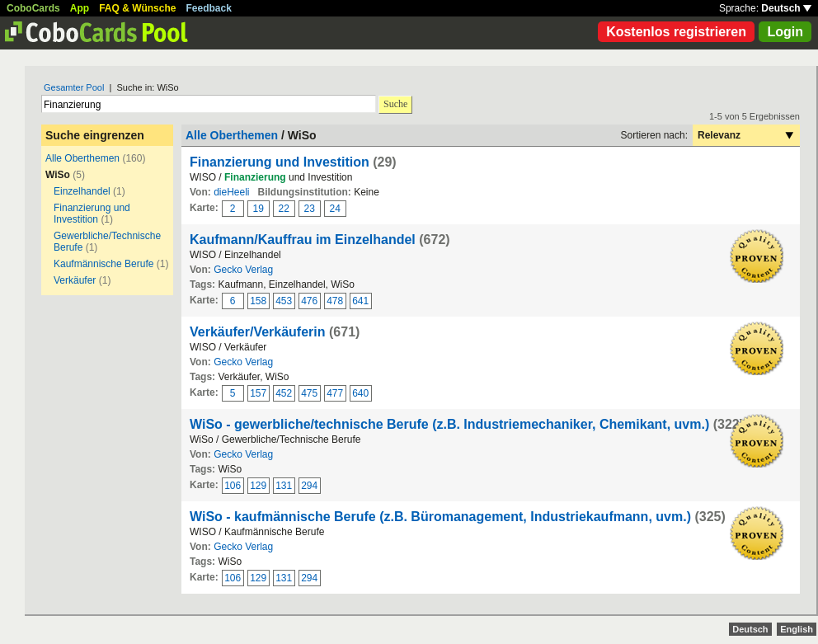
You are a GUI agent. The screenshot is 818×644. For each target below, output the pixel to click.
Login (785, 32)
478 (335, 301)
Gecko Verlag (243, 270)
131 (284, 486)
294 (309, 486)
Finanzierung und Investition (92, 214)
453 (284, 301)
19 (259, 209)
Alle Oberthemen (82, 158)
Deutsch (786, 8)
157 (258, 393)
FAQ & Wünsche (137, 8)
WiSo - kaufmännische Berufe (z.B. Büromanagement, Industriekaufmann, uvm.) (440, 517)
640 (360, 393)
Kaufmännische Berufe (103, 264)
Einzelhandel (82, 191)
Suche (395, 104)
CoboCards (33, 8)
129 (258, 486)
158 (258, 301)
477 (335, 393)
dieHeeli (231, 192)
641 (360, 301)
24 (335, 209)
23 (310, 209)
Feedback (209, 8)
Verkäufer (75, 280)
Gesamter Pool (74, 87)
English (797, 629)
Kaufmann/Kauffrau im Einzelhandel (303, 240)
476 (309, 301)
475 (309, 393)
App (80, 8)
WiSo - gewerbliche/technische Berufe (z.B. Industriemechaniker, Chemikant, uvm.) (449, 424)
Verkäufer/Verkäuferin (258, 332)
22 (284, 209)
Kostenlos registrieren (676, 32)
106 (233, 486)
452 (284, 393)
